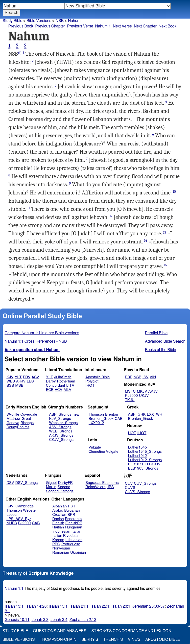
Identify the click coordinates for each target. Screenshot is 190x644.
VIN (153, 377)
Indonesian (61, 532)
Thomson (96, 415)
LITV (70, 386)
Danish (58, 519)
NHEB (12, 523)
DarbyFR (66, 483)
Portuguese (71, 544)
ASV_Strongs (60, 427)
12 (111, 216)
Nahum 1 (103, 26)
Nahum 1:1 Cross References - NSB (36, 341)
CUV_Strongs (145, 484)
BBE (129, 377)
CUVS (130, 488)
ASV (35, 377)
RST (72, 506)
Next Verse (122, 26)
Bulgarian (72, 511)
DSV (10, 483)
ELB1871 (136, 464)
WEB (11, 381)
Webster (30, 511)
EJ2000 (24, 523)
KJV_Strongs (60, 419)
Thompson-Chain (58, 640)
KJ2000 (131, 396)
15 (166, 265)
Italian (76, 532)
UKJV (144, 396)
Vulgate (95, 447)
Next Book (167, 26)
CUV (129, 484)
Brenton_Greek (101, 419)
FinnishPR (74, 523)
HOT (132, 433)
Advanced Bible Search (165, 341)
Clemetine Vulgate (103, 452)
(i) (20, 53)
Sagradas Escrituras (102, 483)
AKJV (21, 381)
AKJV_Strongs (61, 436)
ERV (27, 377)
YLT (18, 377)
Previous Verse (80, 26)
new (76, 415)
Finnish (58, 523)
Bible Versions (39, 21)
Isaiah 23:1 (121, 606)
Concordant (56, 386)
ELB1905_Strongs (143, 468)
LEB (30, 381)
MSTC (130, 392)
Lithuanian (74, 540)
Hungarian (74, 527)
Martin (51, 487)
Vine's (134, 640)
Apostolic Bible (163, 640)
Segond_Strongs (60, 491)
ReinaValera (95, 487)
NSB (59, 21)
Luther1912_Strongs (145, 460)
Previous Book (21, 26)
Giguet (51, 483)
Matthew (13, 419)
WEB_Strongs (61, 431)
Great (26, 419)
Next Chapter (145, 26)
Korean (58, 540)
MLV (67, 390)
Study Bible (12, 21)
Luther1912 (138, 456)
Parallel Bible (156, 333)
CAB (119, 419)
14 (145, 241)
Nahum (74, 21)
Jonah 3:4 (59, 620)
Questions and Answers (60, 631)
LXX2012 (96, 423)
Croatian (59, 515)
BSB (10, 386)
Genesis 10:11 (17, 620)
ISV (145, 377)
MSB (19, 386)
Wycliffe (13, 415)
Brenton (112, 415)
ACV (59, 390)
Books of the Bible (161, 350)
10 (174, 192)
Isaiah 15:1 (58, 606)
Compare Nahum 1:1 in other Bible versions (42, 333)
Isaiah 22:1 (100, 606)
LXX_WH (155, 415)
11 (28, 208)
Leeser (12, 515)
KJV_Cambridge (20, 506)
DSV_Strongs (27, 483)
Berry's (90, 640)
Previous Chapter (50, 26)
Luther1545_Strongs (145, 452)
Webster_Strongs (63, 423)
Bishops (27, 423)
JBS (110, 487)
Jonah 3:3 (40, 620)
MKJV (142, 392)
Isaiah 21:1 (79, 606)
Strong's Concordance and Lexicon (131, 631)
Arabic (58, 511)
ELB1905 (152, 464)
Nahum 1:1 (14, 589)
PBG (56, 544)
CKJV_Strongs (61, 440)
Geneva (13, 423)
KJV (10, 377)
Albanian (60, 506)
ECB (50, 390)
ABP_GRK (137, 415)
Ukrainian (78, 553)
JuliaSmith (63, 377)
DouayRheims (18, 427)
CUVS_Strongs (138, 492)
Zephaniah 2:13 (83, 620)
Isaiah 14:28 (36, 606)
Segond (64, 487)
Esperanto (73, 519)
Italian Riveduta (65, 536)
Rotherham (66, 381)
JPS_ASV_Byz (19, 519)
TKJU (130, 400)
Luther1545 (138, 447)
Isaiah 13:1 (14, 606)
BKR (71, 515)
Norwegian (61, 548)
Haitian (58, 527)
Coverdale (29, 415)
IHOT (90, 386)
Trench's (113, 640)
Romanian (61, 553)
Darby (51, 381)
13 (165, 232)
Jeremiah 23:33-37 (149, 606)
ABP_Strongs (60, 415)
